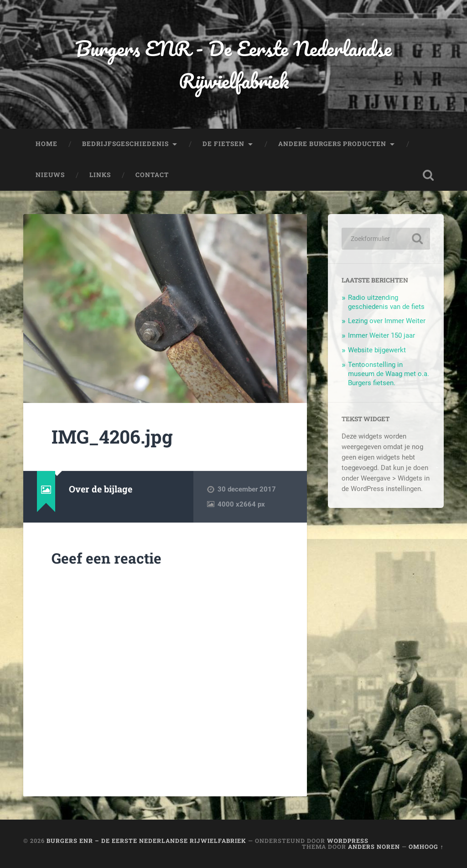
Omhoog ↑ (426, 847)
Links (100, 175)
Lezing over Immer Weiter (387, 321)
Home (47, 144)
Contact (152, 175)
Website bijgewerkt (377, 350)
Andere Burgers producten (332, 144)
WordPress (348, 841)
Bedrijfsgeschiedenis (125, 144)
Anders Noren (374, 847)
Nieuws (50, 175)
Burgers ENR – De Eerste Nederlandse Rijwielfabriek (146, 841)
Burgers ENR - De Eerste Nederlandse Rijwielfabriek (233, 64)
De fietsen (223, 144)
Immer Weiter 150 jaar (381, 335)
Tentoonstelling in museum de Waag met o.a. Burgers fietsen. (389, 374)
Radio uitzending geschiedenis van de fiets (386, 302)
